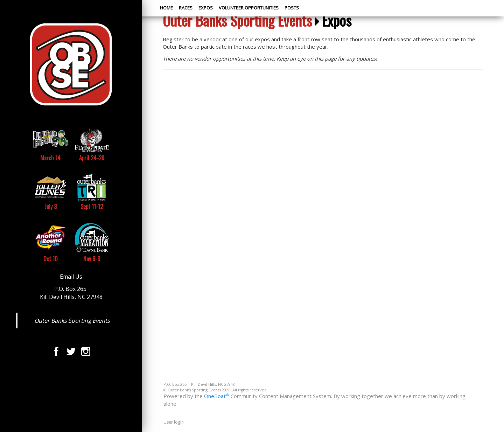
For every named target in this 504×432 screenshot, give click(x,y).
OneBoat (217, 396)
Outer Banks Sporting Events (72, 321)
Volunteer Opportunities (249, 8)
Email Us (71, 277)
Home (166, 8)
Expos (206, 8)
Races (186, 8)
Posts (292, 8)
